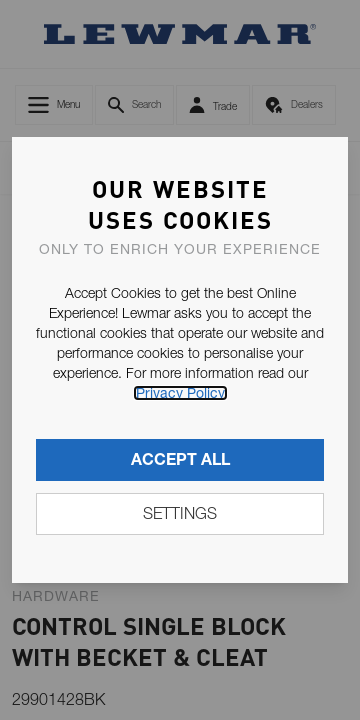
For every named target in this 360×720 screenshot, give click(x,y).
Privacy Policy (180, 393)
